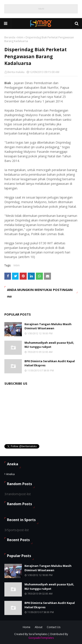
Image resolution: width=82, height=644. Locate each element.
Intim (20, 37)
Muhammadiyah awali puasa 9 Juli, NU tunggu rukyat (49, 345)
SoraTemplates (38, 634)
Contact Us (54, 627)
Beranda (10, 37)
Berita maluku (16, 72)
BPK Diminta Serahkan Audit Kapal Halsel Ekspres (50, 363)
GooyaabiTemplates (41, 638)
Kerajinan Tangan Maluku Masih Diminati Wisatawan (48, 326)
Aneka (10, 474)
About (39, 627)
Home (27, 627)
